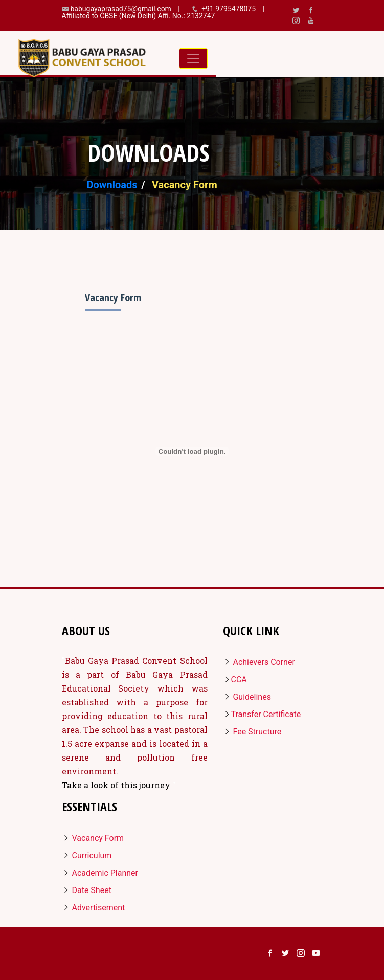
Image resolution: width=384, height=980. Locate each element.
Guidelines (247, 697)
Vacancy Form (93, 838)
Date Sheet (87, 890)
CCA (235, 680)
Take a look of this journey (117, 785)
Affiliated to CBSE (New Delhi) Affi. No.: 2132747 (139, 16)
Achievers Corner (259, 662)
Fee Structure (252, 732)
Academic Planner (100, 873)
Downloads (112, 185)
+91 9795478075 (229, 9)
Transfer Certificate (262, 714)
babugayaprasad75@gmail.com (121, 9)
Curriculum (87, 855)
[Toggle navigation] (193, 58)
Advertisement (94, 908)
